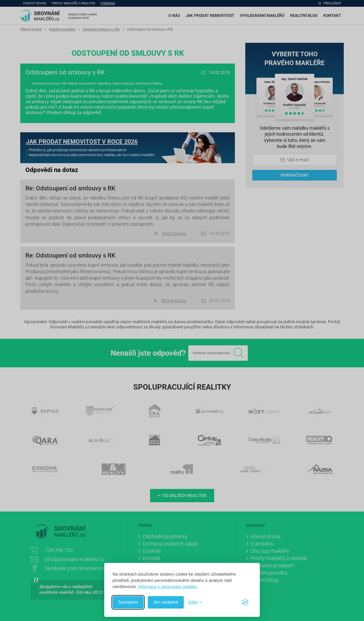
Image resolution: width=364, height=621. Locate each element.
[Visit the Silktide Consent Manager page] (245, 602)
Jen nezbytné (166, 602)
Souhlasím (128, 602)
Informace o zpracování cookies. (168, 587)
